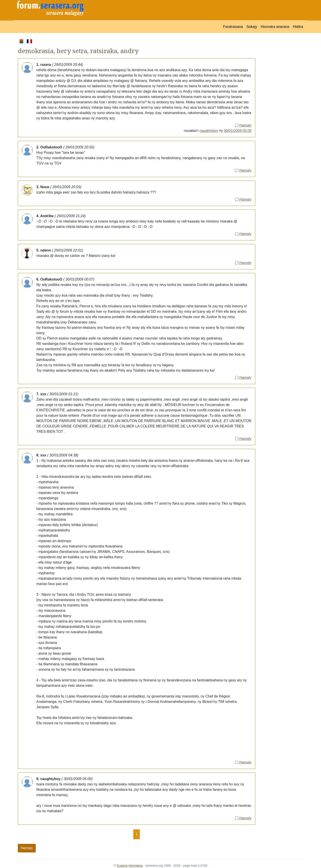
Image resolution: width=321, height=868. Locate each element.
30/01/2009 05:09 (238, 131)
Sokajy (252, 27)
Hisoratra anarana (275, 27)
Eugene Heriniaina (130, 866)
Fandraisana (233, 27)
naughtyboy (209, 131)
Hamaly (243, 125)
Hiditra (298, 27)
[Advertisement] (280, 105)
